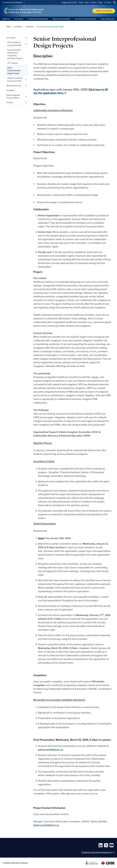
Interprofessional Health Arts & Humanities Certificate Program (15, 54)
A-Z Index (108, 2)
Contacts (94, 2)
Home (8, 27)
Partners (17, 102)
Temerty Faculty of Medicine (12, 2)
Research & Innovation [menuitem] (61, 19)
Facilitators (11, 90)
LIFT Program (13, 63)
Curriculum (17, 38)
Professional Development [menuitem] (38, 19)
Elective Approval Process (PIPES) (17, 96)
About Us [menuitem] (6, 19)
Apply (41, 538)
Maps (101, 2)
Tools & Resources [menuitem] (108, 19)
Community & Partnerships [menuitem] (85, 19)
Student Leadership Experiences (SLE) (17, 79)
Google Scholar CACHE (69, 2)
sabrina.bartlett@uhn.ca (51, 749)
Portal (81, 2)
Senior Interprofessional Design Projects (14, 70)
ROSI (87, 2)
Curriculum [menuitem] (19, 19)
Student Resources (17, 85)
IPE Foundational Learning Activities (17, 44)
